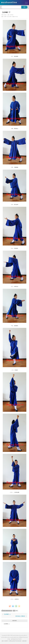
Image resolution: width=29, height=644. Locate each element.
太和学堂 (12, 15)
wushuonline (9, 2)
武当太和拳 (9, 17)
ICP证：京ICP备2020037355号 (15, 639)
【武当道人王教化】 (20, 616)
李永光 (16, 17)
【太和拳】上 (7, 614)
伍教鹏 (13, 17)
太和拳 (5, 17)
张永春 (5, 15)
